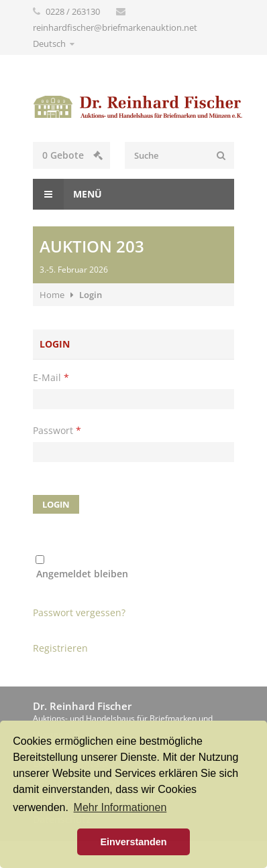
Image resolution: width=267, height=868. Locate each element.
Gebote (72, 155)
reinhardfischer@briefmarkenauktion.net (115, 27)
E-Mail (51, 377)
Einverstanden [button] (133, 842)
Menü (67, 194)
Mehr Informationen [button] (120, 807)
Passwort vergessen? (79, 612)
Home (52, 295)
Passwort (57, 430)
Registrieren (60, 648)
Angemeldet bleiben (82, 574)
